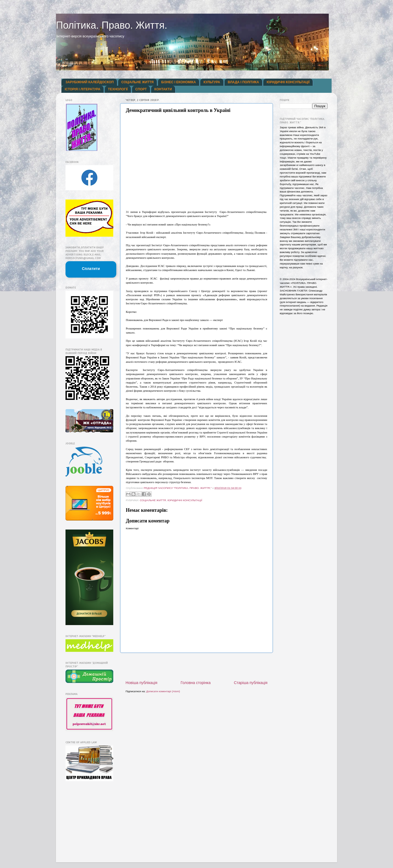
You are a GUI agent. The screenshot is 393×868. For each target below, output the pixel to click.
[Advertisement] (196, 667)
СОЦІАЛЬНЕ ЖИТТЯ (138, 82)
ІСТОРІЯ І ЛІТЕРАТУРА (83, 89)
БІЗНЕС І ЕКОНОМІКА (179, 82)
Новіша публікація (142, 683)
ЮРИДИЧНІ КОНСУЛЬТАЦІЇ (288, 82)
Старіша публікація (251, 683)
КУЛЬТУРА (212, 82)
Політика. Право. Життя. (112, 25)
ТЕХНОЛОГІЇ (118, 89)
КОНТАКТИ (163, 89)
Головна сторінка (196, 683)
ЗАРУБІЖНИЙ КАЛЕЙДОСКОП (90, 82)
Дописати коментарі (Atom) (163, 691)
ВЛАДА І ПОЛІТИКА (243, 82)
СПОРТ (141, 89)
